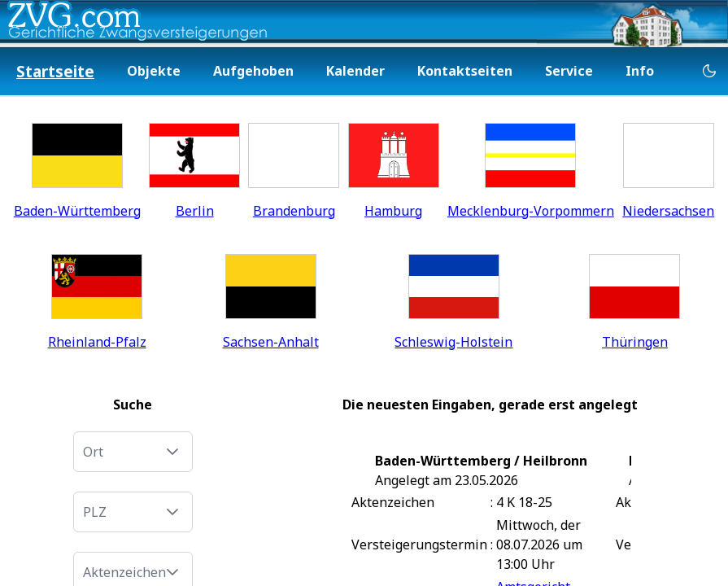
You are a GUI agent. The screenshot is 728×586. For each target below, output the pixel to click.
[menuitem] (55, 72)
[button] (172, 452)
